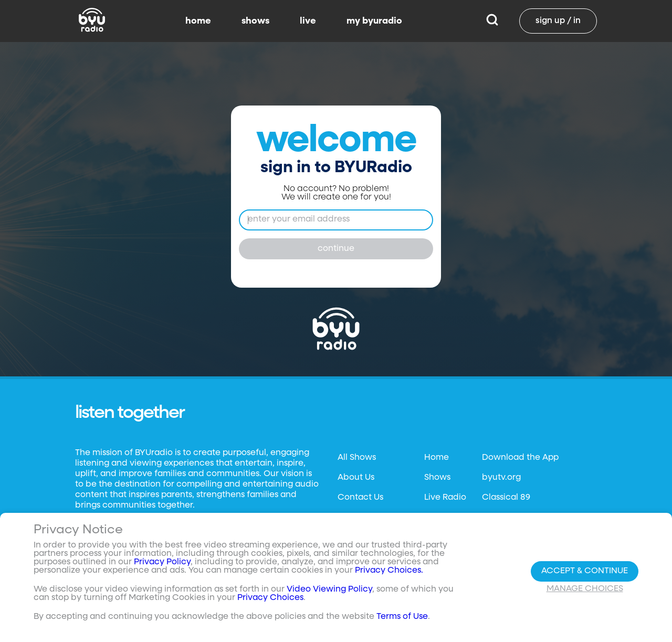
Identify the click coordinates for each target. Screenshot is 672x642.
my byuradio (374, 21)
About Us (356, 478)
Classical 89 (506, 498)
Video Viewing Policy (329, 590)
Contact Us (360, 498)
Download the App (520, 458)
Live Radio (445, 498)
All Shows (357, 458)
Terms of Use (402, 617)
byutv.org (501, 478)
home (198, 21)
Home (437, 458)
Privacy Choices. (389, 571)
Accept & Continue (585, 571)
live (308, 21)
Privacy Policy (162, 562)
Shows (437, 478)
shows (255, 21)
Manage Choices (585, 589)
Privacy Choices (270, 598)
